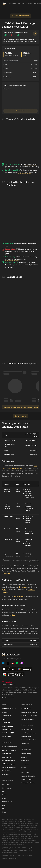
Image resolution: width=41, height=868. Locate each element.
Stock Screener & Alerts (29, 712)
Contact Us (25, 764)
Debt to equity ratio (11, 56)
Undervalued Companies (10, 747)
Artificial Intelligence (8, 764)
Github (13, 615)
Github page (23, 587)
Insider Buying (6, 754)
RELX (3, 805)
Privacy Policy (21, 855)
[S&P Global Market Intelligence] (20, 683)
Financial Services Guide (10, 859)
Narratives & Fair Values (29, 716)
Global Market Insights (29, 733)
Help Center (25, 773)
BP (3, 809)
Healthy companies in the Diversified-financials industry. (20, 407)
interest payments (31, 265)
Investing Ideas (26, 736)
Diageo (4, 798)
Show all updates (20, 111)
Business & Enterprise (28, 783)
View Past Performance (20, 16)
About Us (24, 757)
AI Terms (29, 855)
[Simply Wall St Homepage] (4, 3)
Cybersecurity (6, 771)
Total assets (7, 77)
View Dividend (20, 416)
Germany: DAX (6, 736)
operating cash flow (12, 259)
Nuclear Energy (7, 757)
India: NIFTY (6, 719)
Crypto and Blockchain (9, 767)
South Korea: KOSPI (8, 733)
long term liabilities (24, 172)
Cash (5, 65)
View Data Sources (8, 698)
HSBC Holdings (7, 788)
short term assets (31, 164)
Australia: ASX (6, 716)
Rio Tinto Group (7, 802)
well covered (31, 257)
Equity (6, 69)
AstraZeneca (6, 785)
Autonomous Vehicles (8, 760)
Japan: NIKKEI (6, 729)
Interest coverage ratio (11, 61)
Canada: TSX (6, 723)
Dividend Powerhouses (9, 750)
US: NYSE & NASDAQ (9, 709)
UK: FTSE (5, 712)
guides (4, 590)
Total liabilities (8, 73)
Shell (3, 791)
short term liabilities (25, 167)
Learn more (6, 574)
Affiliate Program (27, 779)
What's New (25, 743)
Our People (25, 761)
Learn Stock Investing (28, 776)
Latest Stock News (27, 730)
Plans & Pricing (26, 754)
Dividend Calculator (28, 719)
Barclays (5, 812)
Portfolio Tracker (27, 709)
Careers (24, 767)
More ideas (5, 774)
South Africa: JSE (7, 726)
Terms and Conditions (9, 855)
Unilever (4, 795)
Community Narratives (29, 740)
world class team (19, 597)
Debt (25, 56)
